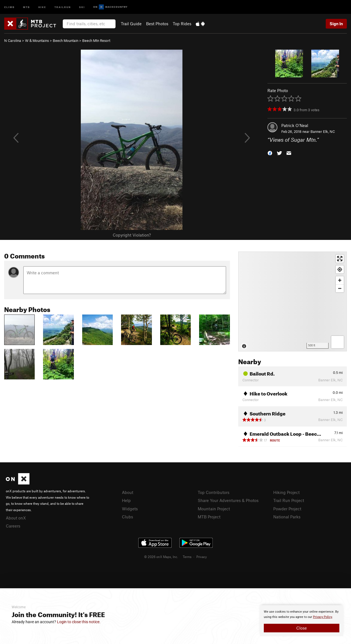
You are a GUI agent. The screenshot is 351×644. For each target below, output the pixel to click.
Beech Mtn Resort (96, 40)
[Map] (293, 301)
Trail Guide (131, 24)
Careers (13, 526)
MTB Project (209, 517)
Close (302, 628)
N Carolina (13, 40)
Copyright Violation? (132, 235)
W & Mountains (37, 40)
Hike (42, 7)
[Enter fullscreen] (340, 259)
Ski (82, 7)
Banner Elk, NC (323, 131)
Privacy (202, 557)
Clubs (127, 517)
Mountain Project (214, 509)
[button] (270, 153)
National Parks (287, 517)
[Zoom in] (340, 280)
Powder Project (287, 509)
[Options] (338, 342)
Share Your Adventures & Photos (228, 500)
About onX (16, 518)
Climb (9, 7)
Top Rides (182, 24)
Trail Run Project (289, 500)
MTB (27, 7)
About (128, 492)
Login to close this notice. (79, 622)
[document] (302, 621)
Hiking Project (286, 492)
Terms (187, 557)
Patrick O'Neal (295, 125)
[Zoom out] (340, 288)
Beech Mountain (66, 40)
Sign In (336, 24)
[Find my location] (340, 269)
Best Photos (157, 24)
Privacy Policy (323, 617)
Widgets (130, 509)
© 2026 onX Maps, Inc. (161, 557)
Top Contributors (214, 492)
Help (126, 500)
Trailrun (63, 7)
